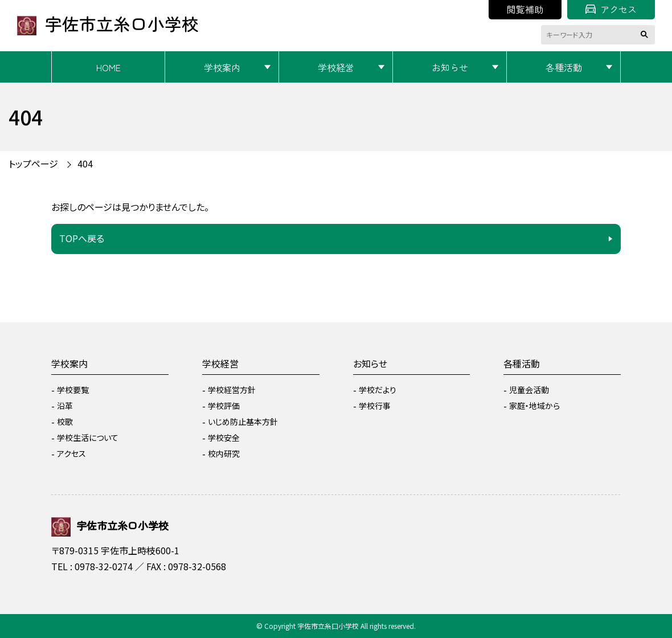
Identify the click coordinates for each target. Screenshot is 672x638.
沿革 (65, 406)
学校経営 (336, 67)
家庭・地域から (534, 406)
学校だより (378, 390)
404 (85, 163)
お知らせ (450, 67)
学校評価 (224, 406)
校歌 (65, 422)
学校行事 (375, 406)
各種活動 (564, 67)
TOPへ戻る (82, 238)
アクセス (611, 9)
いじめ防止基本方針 (243, 422)
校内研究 (224, 453)
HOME (108, 67)
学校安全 (224, 437)
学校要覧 (73, 390)
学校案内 (222, 67)
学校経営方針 (232, 390)
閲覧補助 (525, 9)
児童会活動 (529, 390)
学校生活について (88, 437)
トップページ (33, 163)
